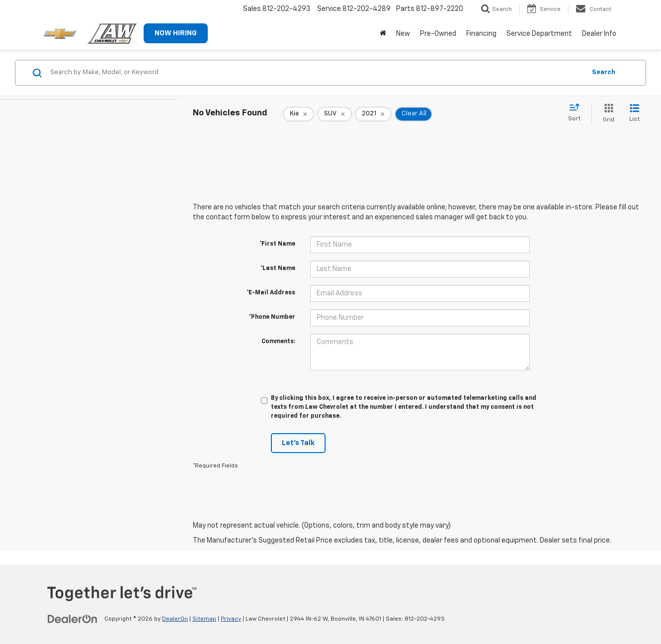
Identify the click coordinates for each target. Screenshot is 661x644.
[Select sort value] (577, 113)
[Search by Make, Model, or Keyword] (316, 73)
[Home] (383, 34)
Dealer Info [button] (599, 34)
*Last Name (278, 269)
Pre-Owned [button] (438, 34)
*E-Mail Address (271, 293)
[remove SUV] (334, 114)
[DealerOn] (73, 619)
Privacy (231, 619)
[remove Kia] (298, 114)
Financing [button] (481, 34)
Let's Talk (298, 443)
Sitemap (204, 619)
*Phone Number (272, 317)
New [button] (403, 34)
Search (604, 72)
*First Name (277, 244)
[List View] (634, 114)
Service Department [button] (539, 34)
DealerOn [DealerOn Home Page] (175, 619)
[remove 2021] (373, 114)
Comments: (278, 342)
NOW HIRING (176, 33)
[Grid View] (607, 114)
